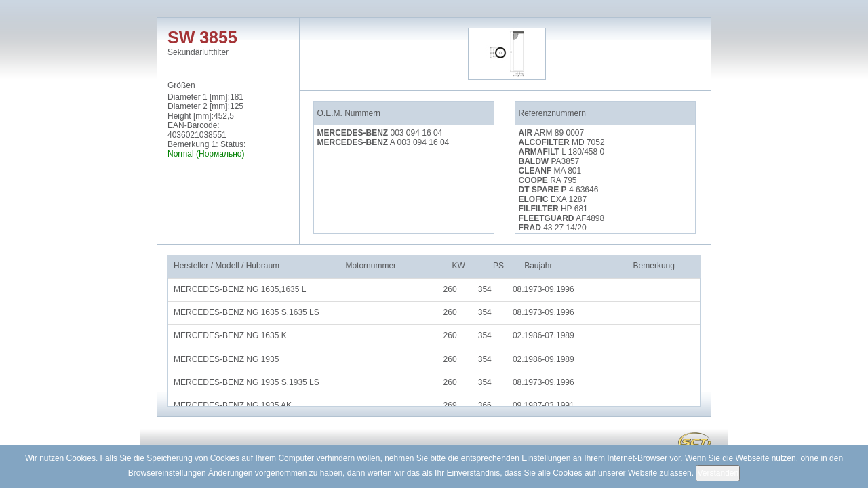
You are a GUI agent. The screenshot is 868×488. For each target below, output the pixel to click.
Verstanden (718, 473)
